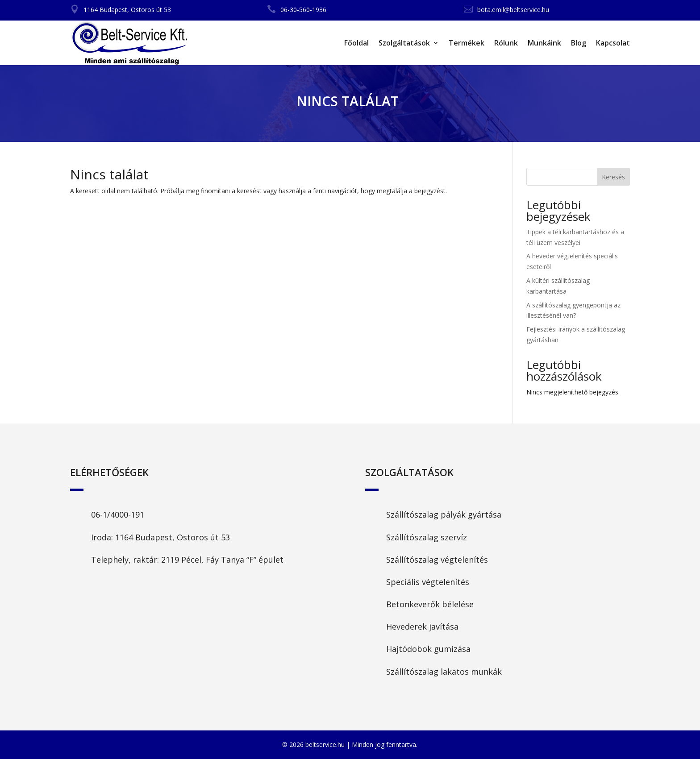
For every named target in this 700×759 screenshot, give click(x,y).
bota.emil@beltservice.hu (513, 10)
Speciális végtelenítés (428, 582)
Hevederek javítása (422, 626)
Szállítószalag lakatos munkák (444, 672)
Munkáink (544, 43)
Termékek (467, 43)
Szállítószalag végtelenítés (437, 560)
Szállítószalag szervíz (427, 537)
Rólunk (506, 43)
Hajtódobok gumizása (428, 649)
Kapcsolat (613, 43)
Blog (579, 43)
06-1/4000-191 (118, 514)
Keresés (613, 177)
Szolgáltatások (404, 43)
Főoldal (356, 43)
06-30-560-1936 (303, 10)
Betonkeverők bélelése (430, 604)
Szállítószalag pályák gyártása (444, 514)
